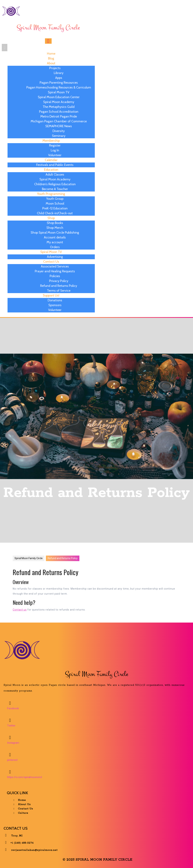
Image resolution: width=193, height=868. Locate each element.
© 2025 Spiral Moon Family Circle (97, 860)
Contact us (20, 610)
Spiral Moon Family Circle (29, 558)
